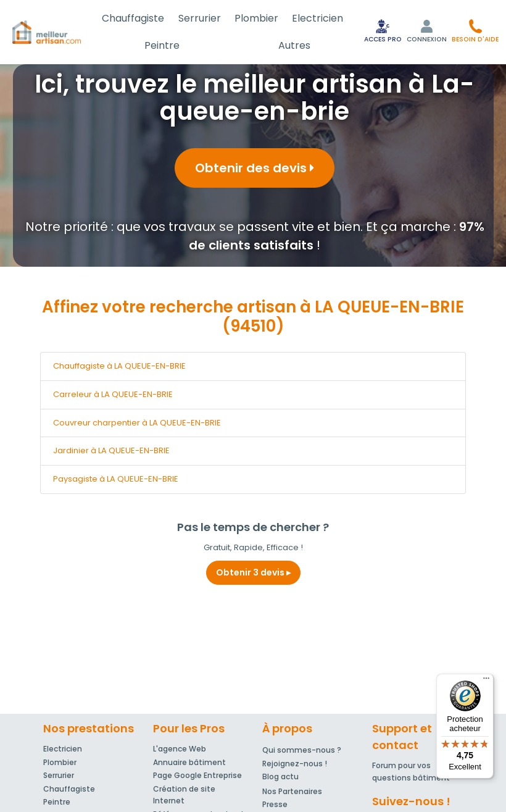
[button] (475, 31)
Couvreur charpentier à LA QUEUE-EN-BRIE (137, 423)
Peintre (162, 45)
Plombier (256, 18)
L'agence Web (180, 749)
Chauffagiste (133, 18)
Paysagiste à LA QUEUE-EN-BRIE (116, 479)
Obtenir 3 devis (253, 572)
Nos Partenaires (292, 791)
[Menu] (486, 681)
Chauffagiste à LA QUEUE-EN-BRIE (119, 366)
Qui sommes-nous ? (302, 750)
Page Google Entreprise (197, 775)
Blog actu (280, 776)
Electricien (317, 18)
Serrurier (200, 18)
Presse (275, 804)
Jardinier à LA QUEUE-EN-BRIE (111, 450)
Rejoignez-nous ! (295, 764)
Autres (294, 45)
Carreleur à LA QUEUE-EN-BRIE (113, 394)
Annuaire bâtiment (189, 762)
